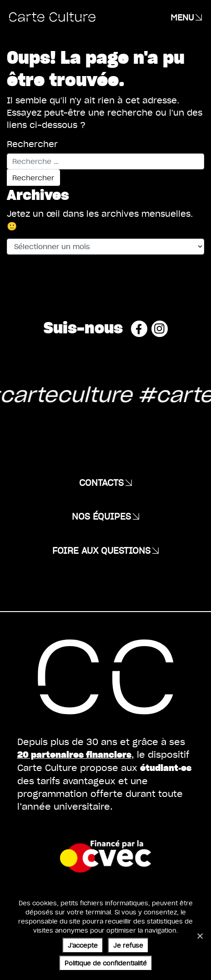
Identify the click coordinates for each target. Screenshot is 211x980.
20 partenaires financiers (74, 754)
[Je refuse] (200, 936)
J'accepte (83, 945)
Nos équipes (101, 516)
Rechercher (32, 144)
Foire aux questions (101, 550)
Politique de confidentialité (106, 963)
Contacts (101, 482)
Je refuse (128, 945)
